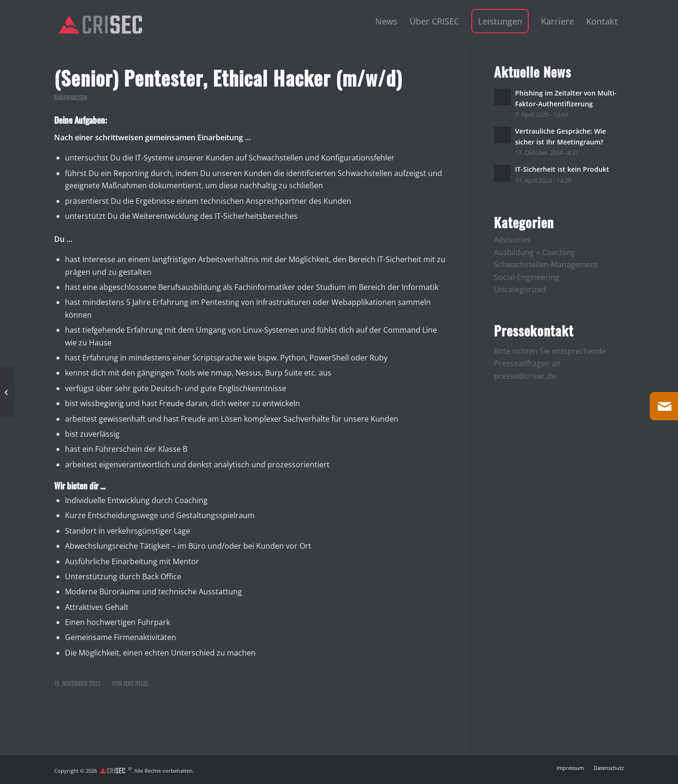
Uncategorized (520, 289)
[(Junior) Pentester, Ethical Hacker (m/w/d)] (7, 392)
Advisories (512, 240)
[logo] (101, 24)
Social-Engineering (527, 277)
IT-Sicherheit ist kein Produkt (562, 169)
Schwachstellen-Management (546, 264)
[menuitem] (386, 21)
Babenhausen (71, 98)
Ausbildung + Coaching (534, 252)
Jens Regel (136, 684)
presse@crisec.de (525, 376)
